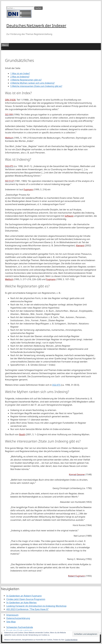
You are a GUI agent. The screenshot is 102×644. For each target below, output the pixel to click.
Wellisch (9, 279)
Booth (22, 434)
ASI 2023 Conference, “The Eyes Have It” (27, 609)
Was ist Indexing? (20, 77)
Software (69, 216)
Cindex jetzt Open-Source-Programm (26, 599)
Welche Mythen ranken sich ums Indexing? (32, 83)
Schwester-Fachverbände (20, 627)
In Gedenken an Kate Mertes (21, 602)
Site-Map (11, 622)
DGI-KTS (56, 385)
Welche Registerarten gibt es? (26, 80)
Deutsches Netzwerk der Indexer (36, 26)
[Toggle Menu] (2, 49)
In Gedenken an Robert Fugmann (24, 596)
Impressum (12, 615)
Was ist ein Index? (20, 73)
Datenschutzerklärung (18, 618)
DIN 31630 (10, 100)
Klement (80, 245)
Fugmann (28, 189)
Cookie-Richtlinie (71, 640)
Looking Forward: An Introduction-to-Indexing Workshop (36, 606)
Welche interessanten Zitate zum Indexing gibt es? (36, 86)
